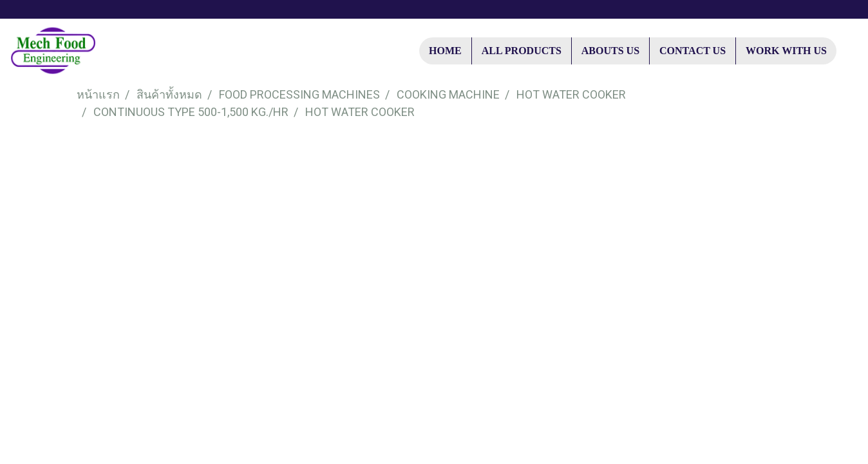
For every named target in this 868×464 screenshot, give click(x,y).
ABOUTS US (610, 51)
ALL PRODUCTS (522, 51)
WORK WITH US (786, 51)
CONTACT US (693, 51)
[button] (848, 51)
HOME (445, 51)
